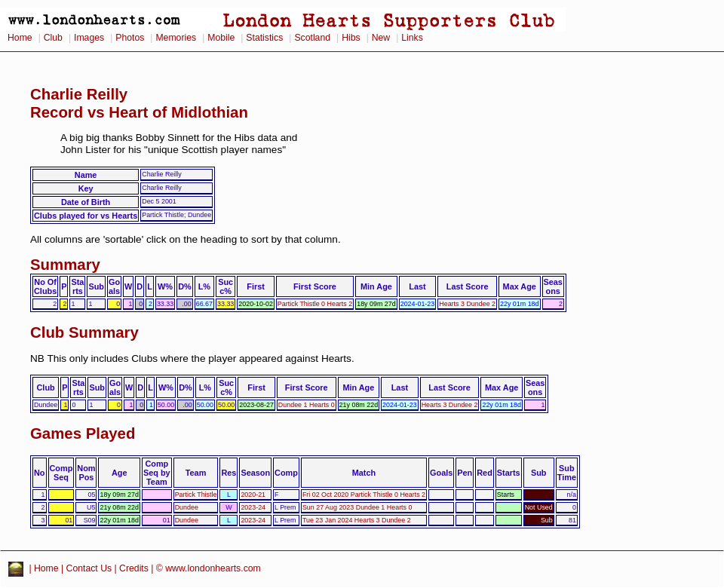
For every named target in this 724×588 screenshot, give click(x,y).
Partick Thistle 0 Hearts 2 (315, 304)
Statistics (264, 38)
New (381, 38)
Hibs (351, 38)
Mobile (221, 38)
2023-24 (253, 507)
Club (53, 38)
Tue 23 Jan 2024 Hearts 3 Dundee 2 (357, 520)
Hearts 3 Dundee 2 (467, 304)
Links (412, 38)
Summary (65, 265)
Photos (130, 38)
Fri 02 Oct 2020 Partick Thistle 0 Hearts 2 (364, 495)
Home (20, 38)
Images (89, 38)
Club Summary (84, 332)
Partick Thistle (196, 495)
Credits (134, 568)
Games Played (83, 433)
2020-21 (253, 495)
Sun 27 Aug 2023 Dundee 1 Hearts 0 (357, 507)
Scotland (312, 38)
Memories (176, 38)
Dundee (187, 507)
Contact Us (89, 568)
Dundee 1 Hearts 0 (307, 405)
